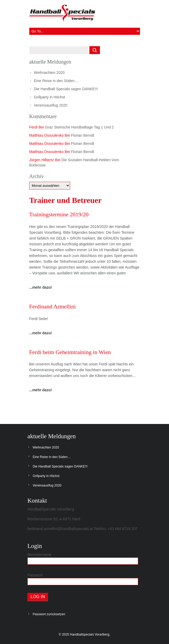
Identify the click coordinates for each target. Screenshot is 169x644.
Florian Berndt (83, 135)
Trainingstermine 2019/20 (59, 215)
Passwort (35, 575)
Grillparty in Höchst (50, 97)
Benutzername (39, 555)
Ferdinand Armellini (53, 307)
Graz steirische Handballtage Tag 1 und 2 (79, 127)
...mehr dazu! (41, 287)
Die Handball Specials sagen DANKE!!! (66, 89)
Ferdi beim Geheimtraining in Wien (71, 352)
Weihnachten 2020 (49, 73)
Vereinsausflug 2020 (51, 105)
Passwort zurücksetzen (49, 614)
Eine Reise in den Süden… (56, 81)
